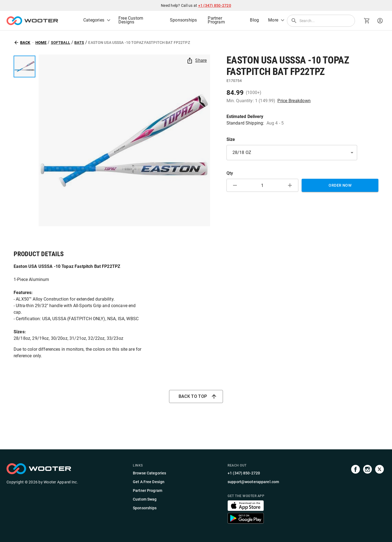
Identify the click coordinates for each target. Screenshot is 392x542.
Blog (254, 20)
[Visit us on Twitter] (379, 494)
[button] (292, 153)
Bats (79, 43)
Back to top (196, 396)
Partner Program (216, 20)
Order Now (340, 185)
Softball (61, 43)
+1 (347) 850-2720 (215, 5)
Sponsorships (183, 20)
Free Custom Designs (131, 20)
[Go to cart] (367, 21)
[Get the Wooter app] (246, 509)
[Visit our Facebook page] (356, 494)
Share (197, 60)
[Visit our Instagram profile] (367, 494)
